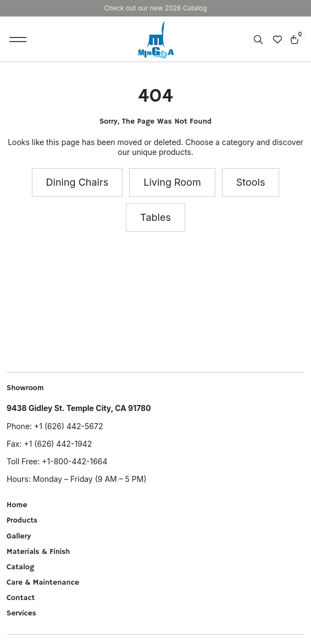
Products (22, 520)
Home (17, 505)
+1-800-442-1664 (74, 461)
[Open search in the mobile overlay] (259, 40)
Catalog (20, 567)
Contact (21, 598)
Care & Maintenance (43, 582)
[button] (18, 39)
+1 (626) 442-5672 (68, 426)
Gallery (19, 536)
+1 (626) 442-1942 (58, 444)
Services (21, 613)
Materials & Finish (38, 552)
